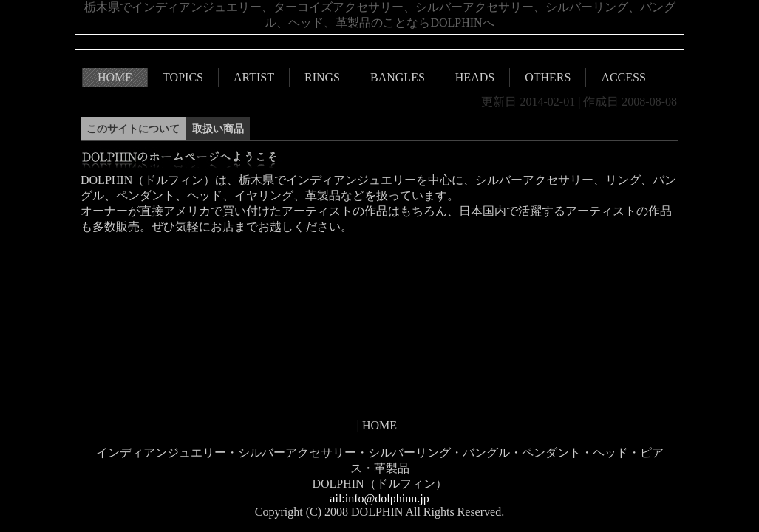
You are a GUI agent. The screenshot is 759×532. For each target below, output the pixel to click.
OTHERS (548, 77)
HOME (115, 77)
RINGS (322, 77)
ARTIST (254, 77)
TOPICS (183, 77)
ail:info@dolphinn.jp (379, 498)
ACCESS (623, 77)
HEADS (475, 77)
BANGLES (398, 77)
